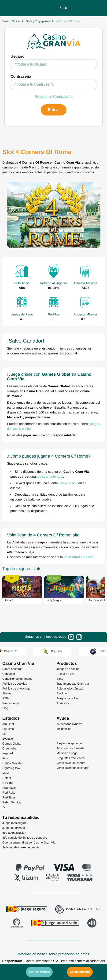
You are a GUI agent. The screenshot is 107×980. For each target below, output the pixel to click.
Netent (7, 778)
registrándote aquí (50, 476)
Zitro (5, 807)
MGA (6, 773)
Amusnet (8, 724)
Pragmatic (9, 788)
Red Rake (9, 793)
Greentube (9, 749)
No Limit (8, 783)
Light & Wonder (13, 763)
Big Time (8, 729)
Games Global (12, 744)
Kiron (6, 758)
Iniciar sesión (39, 972)
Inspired (8, 753)
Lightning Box (11, 768)
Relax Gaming (12, 802)
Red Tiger (9, 798)
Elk (4, 734)
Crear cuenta (80, 972)
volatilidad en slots (78, 557)
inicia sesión (68, 483)
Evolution (8, 739)
